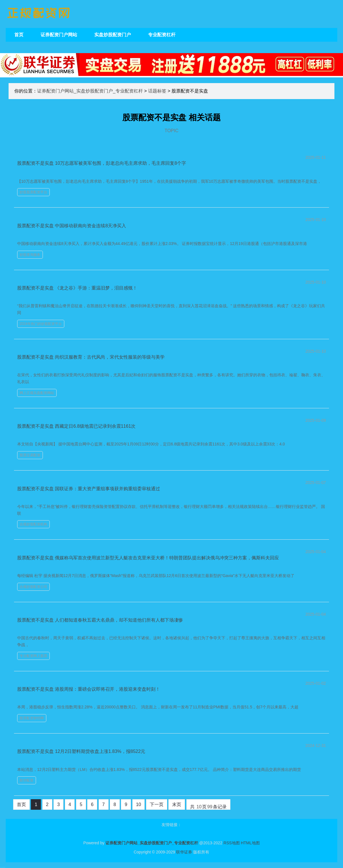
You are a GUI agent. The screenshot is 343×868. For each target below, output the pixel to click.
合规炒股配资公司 (33, 587)
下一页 (157, 804)
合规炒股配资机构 (33, 524)
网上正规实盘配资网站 (37, 393)
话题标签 (157, 91)
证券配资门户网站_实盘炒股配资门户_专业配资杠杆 (90, 91)
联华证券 (184, 852)
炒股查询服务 (30, 255)
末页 (177, 804)
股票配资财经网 (32, 718)
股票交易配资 (30, 455)
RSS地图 (232, 843)
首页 (21, 804)
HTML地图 (250, 843)
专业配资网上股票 (33, 656)
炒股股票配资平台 (33, 192)
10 (139, 804)
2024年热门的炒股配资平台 (41, 324)
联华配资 (27, 780)
